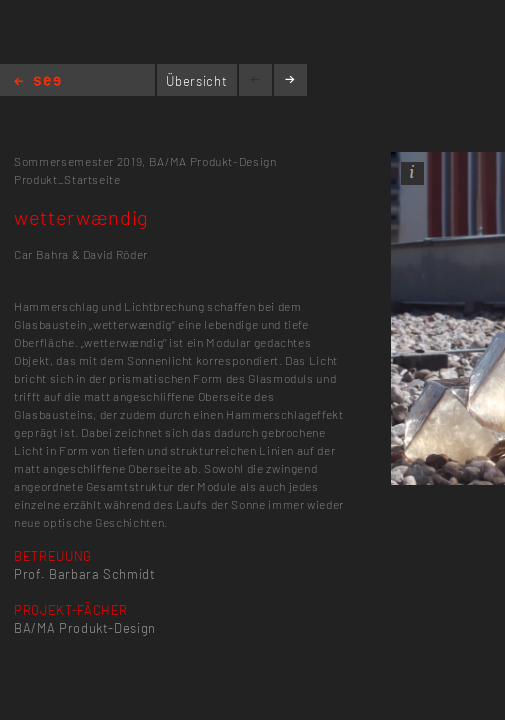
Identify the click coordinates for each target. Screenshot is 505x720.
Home (37, 82)
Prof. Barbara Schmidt (85, 574)
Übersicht (196, 81)
